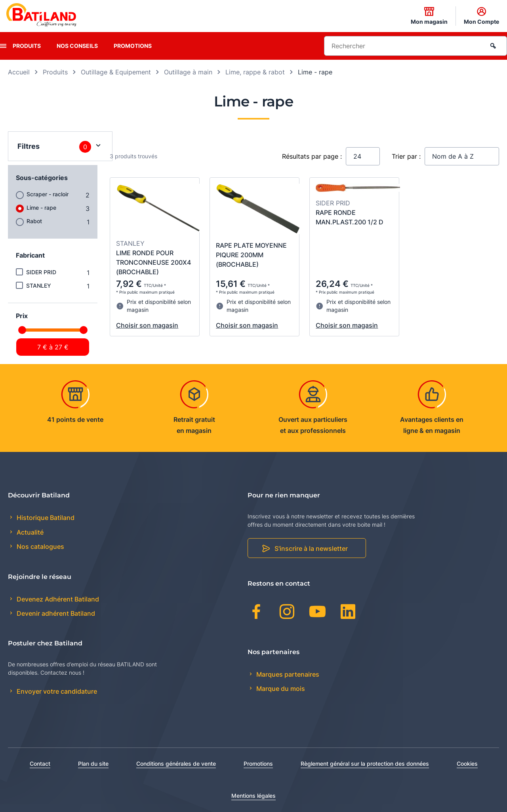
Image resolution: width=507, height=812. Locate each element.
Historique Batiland (45, 518)
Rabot (34, 221)
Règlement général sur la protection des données (365, 764)
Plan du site (93, 764)
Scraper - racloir (48, 194)
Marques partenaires (287, 674)
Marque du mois (280, 689)
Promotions (133, 46)
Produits (27, 46)
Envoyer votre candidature (56, 691)
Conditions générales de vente (176, 764)
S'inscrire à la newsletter (311, 548)
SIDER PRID (41, 272)
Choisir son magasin (147, 325)
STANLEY (39, 286)
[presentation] (3, 46)
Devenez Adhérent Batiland (57, 599)
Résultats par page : (312, 156)
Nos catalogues (40, 546)
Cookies (467, 764)
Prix (22, 316)
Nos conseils (77, 46)
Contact (40, 764)
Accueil (19, 72)
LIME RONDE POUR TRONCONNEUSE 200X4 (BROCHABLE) (153, 262)
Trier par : (406, 156)
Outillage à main (188, 72)
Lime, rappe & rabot (255, 72)
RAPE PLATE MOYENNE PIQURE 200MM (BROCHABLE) (251, 255)
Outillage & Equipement (116, 72)
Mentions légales (253, 796)
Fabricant (30, 255)
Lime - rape (41, 208)
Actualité (29, 532)
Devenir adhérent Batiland (55, 613)
